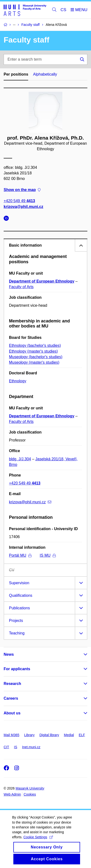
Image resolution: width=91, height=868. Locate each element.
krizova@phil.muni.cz (23, 206)
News (9, 654)
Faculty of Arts (21, 287)
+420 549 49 (19, 201)
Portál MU (20, 555)
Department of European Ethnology (42, 281)
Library (29, 735)
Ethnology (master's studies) (33, 351)
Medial (69, 735)
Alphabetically (45, 74)
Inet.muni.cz (31, 747)
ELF (82, 735)
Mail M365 (12, 735)
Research (12, 684)
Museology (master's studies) (34, 362)
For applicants (17, 669)
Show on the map (22, 190)
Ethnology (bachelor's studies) (35, 345)
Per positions (16, 74)
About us (12, 713)
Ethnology (18, 381)
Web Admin (12, 794)
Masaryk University (30, 788)
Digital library (49, 735)
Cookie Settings (38, 842)
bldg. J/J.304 (20, 459)
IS (16, 747)
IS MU (48, 555)
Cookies (30, 794)
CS (64, 10)
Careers (11, 698)
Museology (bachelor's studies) (36, 357)
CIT (6, 747)
